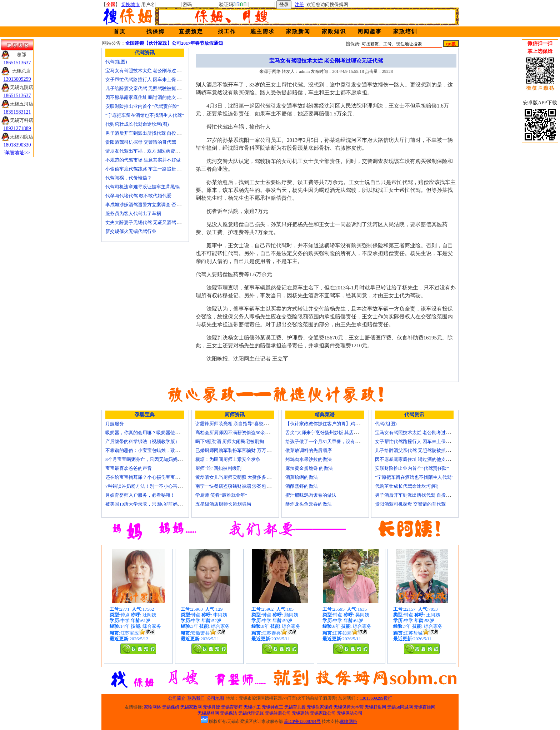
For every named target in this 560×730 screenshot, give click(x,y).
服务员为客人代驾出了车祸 (133, 213)
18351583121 (17, 112)
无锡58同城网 (400, 707)
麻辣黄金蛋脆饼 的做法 (309, 468)
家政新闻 (298, 31)
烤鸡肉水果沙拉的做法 (309, 459)
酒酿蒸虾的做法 (302, 486)
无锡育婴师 (232, 707)
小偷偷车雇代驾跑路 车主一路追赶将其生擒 (150, 169)
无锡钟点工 (272, 707)
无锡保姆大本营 (349, 707)
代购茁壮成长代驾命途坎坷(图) (137, 124)
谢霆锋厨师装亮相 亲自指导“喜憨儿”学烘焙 (240, 424)
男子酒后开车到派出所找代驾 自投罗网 (145, 133)
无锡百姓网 (425, 707)
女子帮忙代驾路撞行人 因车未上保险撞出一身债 (155, 80)
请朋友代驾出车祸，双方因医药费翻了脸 (147, 151)
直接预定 (191, 31)
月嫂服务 (115, 424)
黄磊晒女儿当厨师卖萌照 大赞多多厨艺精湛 (240, 477)
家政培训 (405, 31)
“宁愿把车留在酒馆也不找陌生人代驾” (145, 115)
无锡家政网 (191, 707)
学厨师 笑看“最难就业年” (221, 495)
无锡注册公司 (278, 713)
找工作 (227, 31)
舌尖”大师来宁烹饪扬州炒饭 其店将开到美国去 (333, 433)
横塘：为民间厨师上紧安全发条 (228, 459)
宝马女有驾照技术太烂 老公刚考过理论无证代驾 (155, 71)
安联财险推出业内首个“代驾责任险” (142, 106)
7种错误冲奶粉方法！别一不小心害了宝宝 (148, 486)
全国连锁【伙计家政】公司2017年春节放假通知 (174, 43)
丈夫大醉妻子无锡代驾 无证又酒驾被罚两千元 (152, 222)
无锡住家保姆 (320, 707)
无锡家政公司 (323, 713)
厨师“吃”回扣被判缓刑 (218, 468)
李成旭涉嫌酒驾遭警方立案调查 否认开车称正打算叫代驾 (164, 205)
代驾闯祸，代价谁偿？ (129, 178)
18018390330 (17, 145)
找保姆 (156, 31)
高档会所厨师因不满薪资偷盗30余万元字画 (239, 433)
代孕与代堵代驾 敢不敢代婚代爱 (138, 196)
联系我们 (196, 698)
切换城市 (130, 4)
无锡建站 (300, 713)
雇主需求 (262, 31)
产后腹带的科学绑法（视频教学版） (142, 441)
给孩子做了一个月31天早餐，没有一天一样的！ (334, 441)
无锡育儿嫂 (295, 707)
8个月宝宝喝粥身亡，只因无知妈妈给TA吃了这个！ (158, 459)
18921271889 (17, 128)
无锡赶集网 (375, 707)
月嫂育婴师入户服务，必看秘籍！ (140, 495)
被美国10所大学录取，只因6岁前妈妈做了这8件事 (156, 504)
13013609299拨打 (376, 698)
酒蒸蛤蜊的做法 (302, 477)
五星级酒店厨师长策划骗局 (223, 504)
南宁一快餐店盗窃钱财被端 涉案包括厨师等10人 (245, 486)
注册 (299, 4)
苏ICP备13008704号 (302, 721)
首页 (120, 31)
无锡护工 (252, 707)
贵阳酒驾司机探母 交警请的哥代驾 (141, 142)
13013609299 (17, 79)
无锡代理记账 (251, 713)
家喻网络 (152, 707)
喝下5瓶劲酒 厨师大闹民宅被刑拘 (230, 441)
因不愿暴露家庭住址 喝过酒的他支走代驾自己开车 (157, 97)
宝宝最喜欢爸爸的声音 (129, 468)
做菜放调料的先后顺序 (309, 450)
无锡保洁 (229, 713)
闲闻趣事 (370, 31)
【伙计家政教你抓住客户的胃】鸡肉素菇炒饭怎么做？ (341, 424)
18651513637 (17, 63)
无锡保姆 (171, 707)
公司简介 (177, 698)
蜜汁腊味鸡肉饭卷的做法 (311, 495)
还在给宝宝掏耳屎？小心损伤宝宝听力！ (147, 477)
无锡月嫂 (211, 707)
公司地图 (215, 698)
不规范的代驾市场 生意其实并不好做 (143, 160)
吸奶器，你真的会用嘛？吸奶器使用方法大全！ (154, 433)
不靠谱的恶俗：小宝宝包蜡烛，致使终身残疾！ (154, 450)
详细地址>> (17, 153)
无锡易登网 (208, 713)
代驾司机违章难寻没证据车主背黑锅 (142, 187)
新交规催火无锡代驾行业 (131, 231)
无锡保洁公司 (350, 713)
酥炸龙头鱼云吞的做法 (309, 504)
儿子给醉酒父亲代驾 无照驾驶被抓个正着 (148, 88)
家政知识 (334, 31)
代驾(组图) (116, 62)
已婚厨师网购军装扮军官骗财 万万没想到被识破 (245, 450)
